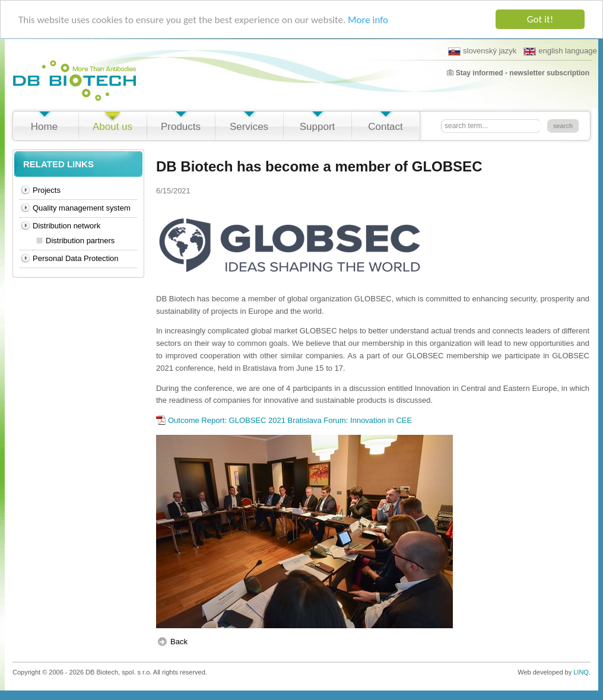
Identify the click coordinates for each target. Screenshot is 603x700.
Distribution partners (80, 241)
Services (249, 127)
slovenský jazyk (482, 51)
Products (181, 127)
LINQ (581, 672)
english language (560, 51)
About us (112, 127)
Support (318, 127)
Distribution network (66, 226)
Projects (47, 190)
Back (179, 642)
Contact (385, 127)
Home (44, 127)
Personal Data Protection (76, 258)
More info (368, 19)
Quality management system (82, 208)
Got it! (540, 19)
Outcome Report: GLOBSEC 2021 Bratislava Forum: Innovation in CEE (290, 420)
